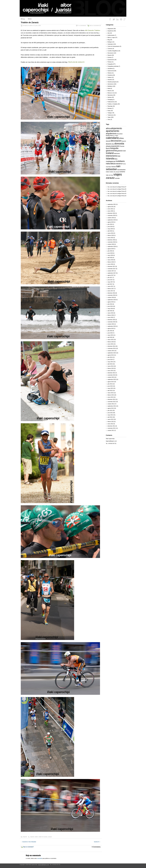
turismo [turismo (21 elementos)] (122, 172)
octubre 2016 (111, 297)
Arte (109, 33)
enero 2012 (110, 424)
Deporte (25, 837)
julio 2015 (110, 331)
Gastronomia (111, 71)
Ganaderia (110, 69)
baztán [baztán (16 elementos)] (108, 136)
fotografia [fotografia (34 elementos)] (114, 148)
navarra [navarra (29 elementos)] (119, 164)
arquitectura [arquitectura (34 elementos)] (111, 134)
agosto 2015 (111, 329)
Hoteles (109, 77)
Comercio (110, 49)
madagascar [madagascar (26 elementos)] (111, 161)
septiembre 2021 (112, 204)
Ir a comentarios (82, 26)
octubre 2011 (111, 430)
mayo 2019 (110, 229)
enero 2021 (110, 209)
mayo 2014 (110, 362)
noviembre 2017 (112, 269)
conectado (40, 858)
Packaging (110, 100)
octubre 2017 (111, 271)
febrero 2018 (111, 262)
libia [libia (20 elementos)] (116, 159)
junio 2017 (110, 280)
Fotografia (110, 64)
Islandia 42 (97, 842)
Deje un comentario (94, 26)
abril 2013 (110, 391)
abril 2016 (110, 311)
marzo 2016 (110, 313)
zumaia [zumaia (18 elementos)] (117, 178)
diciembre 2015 (111, 320)
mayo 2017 (110, 282)
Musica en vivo (111, 93)
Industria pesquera (112, 82)
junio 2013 (110, 386)
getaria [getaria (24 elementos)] (120, 151)
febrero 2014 (111, 368)
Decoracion (110, 53)
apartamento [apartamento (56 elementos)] (113, 131)
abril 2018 (110, 258)
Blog (23, 19)
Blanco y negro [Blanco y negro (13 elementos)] (114, 136)
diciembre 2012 (111, 399)
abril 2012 (110, 417)
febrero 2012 (111, 422)
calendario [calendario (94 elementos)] (112, 138)
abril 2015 (110, 337)
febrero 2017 (111, 289)
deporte (32, 837)
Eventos (110, 57)
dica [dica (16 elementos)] (113, 144)
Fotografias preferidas (113, 66)
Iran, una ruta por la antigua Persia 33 (117, 196)
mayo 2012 (110, 415)
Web (30, 19)
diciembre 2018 (111, 240)
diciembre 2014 (111, 346)
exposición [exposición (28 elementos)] (115, 146)
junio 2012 (110, 413)
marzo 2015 (110, 340)
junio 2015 (110, 333)
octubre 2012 (111, 404)
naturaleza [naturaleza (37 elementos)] (111, 164)
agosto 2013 (111, 382)
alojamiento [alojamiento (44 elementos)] (116, 128)
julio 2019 (110, 224)
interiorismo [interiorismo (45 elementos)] (111, 156)
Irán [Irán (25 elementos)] (119, 156)
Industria (110, 80)
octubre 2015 (111, 324)
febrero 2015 (111, 342)
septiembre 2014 (112, 353)
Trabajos (110, 113)
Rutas (109, 111)
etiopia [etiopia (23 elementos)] (108, 146)
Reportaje (110, 106)
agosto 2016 (111, 302)
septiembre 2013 (112, 379)
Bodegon (110, 42)
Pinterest (121, 19)
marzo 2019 (110, 233)
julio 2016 (110, 304)
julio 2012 (110, 411)
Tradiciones (110, 115)
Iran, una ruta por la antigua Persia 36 (117, 189)
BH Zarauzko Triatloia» (93, 30)
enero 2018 (110, 264)
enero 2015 (110, 344)
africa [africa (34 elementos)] (108, 128)
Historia (109, 73)
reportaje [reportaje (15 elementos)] (108, 167)
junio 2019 (110, 227)
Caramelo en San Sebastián (28, 842)
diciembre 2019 (111, 213)
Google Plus (125, 19)
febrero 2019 (111, 235)
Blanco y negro (111, 38)
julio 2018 (110, 251)
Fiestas (109, 62)
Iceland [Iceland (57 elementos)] (110, 153)
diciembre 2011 (111, 426)
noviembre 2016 (112, 295)
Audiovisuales (111, 35)
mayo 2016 (110, 309)
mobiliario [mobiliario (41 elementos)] (120, 161)
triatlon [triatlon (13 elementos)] (108, 172)
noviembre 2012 (112, 402)
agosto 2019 (111, 222)
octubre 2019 (111, 218)
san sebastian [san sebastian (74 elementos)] (113, 168)
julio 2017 (110, 278)
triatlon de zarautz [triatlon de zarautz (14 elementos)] (115, 172)
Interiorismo (110, 84)
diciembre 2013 (111, 373)
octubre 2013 (111, 377)
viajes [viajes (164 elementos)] (118, 174)
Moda (109, 88)
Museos (109, 91)
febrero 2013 (111, 395)
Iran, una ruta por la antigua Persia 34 (117, 194)
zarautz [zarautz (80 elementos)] (110, 178)
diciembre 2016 (111, 293)
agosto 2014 (111, 355)
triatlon (36, 837)
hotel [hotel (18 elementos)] (124, 151)
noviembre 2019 (112, 215)
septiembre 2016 (112, 300)
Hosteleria (110, 75)
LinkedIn (117, 19)
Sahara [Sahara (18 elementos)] (114, 167)
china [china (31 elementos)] (121, 138)
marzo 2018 (110, 260)
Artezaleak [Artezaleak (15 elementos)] (119, 134)
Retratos (110, 108)
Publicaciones (111, 102)
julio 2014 (110, 357)
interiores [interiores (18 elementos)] (117, 153)
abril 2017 (110, 284)
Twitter (114, 19)
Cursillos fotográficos (113, 51)
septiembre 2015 (112, 326)
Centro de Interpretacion (114, 46)
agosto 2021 (111, 207)
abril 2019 (110, 231)
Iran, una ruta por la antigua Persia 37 (117, 187)
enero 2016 (110, 317)
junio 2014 (110, 360)
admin (31, 26)
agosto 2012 (111, 408)
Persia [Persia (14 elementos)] (124, 164)
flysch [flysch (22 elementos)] (108, 148)
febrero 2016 (111, 315)
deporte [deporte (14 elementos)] (124, 141)
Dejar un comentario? (28, 847)
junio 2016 (110, 306)
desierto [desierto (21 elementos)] (109, 144)
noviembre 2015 (112, 322)
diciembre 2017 (111, 266)
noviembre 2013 (112, 375)
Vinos (109, 120)
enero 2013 (110, 397)
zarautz (50, 837)
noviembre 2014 (112, 348)
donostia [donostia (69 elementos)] (119, 144)
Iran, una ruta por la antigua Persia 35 (117, 191)
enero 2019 (110, 238)
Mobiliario (110, 86)
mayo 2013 (110, 388)
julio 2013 (110, 384)
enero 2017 (110, 291)
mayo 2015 (110, 335)
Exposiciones (111, 60)
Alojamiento (110, 29)
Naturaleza (110, 95)
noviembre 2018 (112, 242)
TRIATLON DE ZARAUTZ (76, 62)
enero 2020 (110, 211)
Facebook (110, 19)
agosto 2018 (111, 249)
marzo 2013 (110, 393)
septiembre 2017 (112, 273)
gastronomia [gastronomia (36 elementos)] (111, 151)
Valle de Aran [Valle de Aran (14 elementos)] (110, 175)
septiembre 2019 (112, 220)
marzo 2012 (110, 419)
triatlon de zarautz (43, 837)
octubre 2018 (111, 244)
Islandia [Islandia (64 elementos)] (110, 159)
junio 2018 (110, 253)
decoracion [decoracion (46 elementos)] (116, 141)
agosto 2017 (111, 275)
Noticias (110, 97)
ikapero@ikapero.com (111, 441)
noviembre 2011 (112, 428)
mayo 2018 (110, 255)
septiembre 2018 (112, 247)
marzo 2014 (110, 366)
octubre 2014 (111, 351)
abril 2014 (110, 364)
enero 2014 (110, 371)
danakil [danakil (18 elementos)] (108, 141)
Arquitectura (111, 31)
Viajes (109, 117)
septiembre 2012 (112, 406)
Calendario (110, 44)
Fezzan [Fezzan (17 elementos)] (122, 146)
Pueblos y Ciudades (112, 104)
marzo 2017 (110, 286)
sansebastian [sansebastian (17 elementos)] (121, 170)
